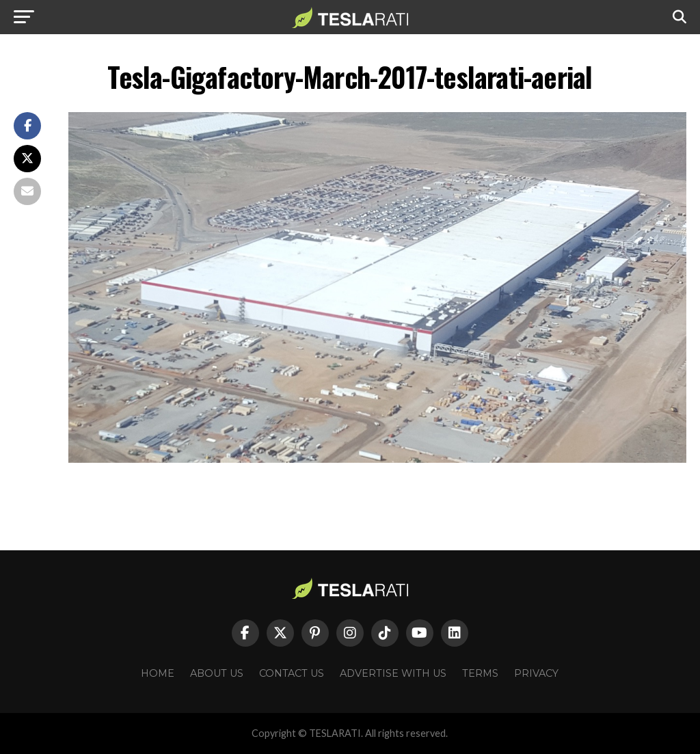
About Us (217, 673)
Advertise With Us (393, 673)
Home (158, 673)
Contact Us (292, 673)
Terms (480, 673)
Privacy (536, 673)
